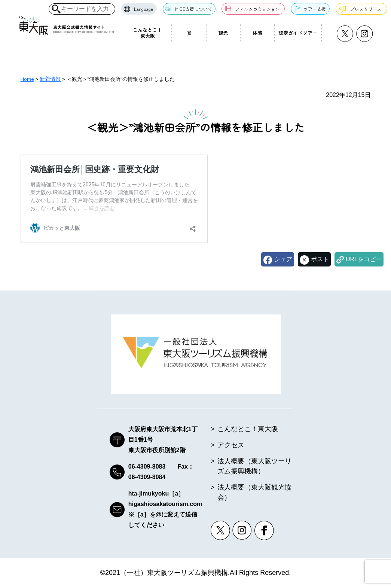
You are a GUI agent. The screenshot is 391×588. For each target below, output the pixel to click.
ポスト (320, 259)
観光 (223, 33)
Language (143, 9)
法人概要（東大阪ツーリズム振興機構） (254, 467)
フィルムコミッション (257, 9)
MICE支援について (194, 9)
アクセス (231, 445)
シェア (283, 259)
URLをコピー (364, 259)
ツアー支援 (315, 9)
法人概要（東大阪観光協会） (254, 493)
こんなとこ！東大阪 (147, 33)
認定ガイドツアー (298, 33)
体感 (257, 33)
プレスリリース (366, 9)
